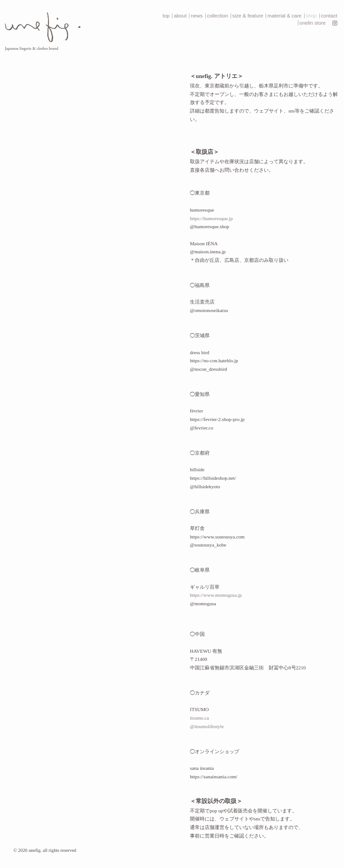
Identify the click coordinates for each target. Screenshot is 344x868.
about (180, 16)
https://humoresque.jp (211, 218)
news (197, 16)
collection (217, 16)
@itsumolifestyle (207, 726)
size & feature (248, 16)
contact (329, 16)
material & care (284, 16)
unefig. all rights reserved (52, 850)
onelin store (313, 23)
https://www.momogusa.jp (216, 595)
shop (312, 16)
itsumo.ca (199, 718)
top (166, 16)
